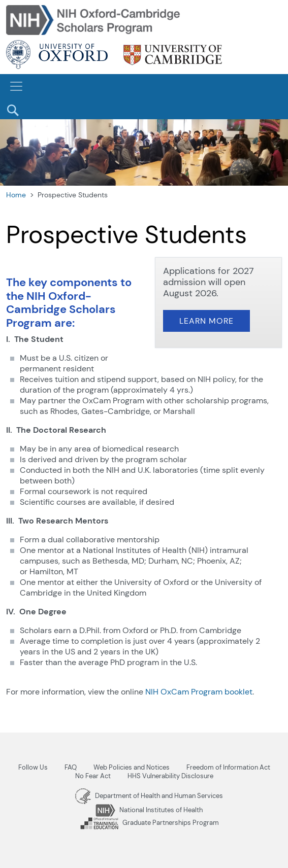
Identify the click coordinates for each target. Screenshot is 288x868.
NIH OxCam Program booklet (199, 692)
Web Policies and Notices (132, 767)
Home (16, 195)
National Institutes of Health (149, 810)
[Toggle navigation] (16, 86)
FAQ (71, 767)
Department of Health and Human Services (149, 796)
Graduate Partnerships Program (149, 823)
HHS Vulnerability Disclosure (170, 776)
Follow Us (33, 767)
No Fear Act (93, 776)
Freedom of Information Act (228, 767)
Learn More (206, 321)
